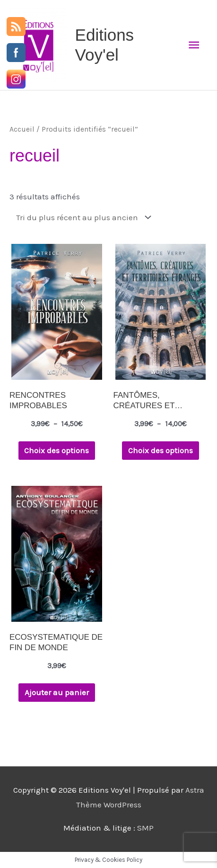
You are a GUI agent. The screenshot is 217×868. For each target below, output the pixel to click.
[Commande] (82, 217)
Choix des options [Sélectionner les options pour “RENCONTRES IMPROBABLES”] (56, 450)
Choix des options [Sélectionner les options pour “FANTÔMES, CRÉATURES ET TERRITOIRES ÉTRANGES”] (161, 450)
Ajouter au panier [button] (57, 692)
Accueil (22, 129)
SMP (145, 828)
